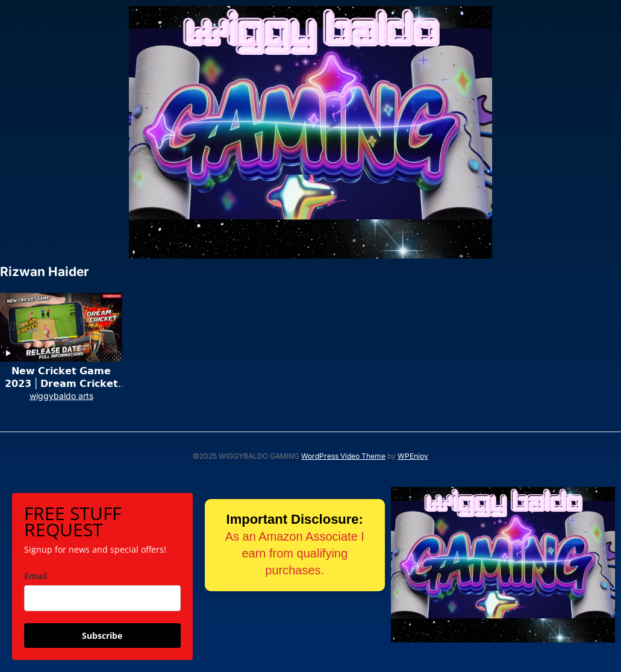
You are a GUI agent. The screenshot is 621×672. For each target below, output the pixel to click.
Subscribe (102, 636)
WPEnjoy (413, 456)
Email (36, 576)
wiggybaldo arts (61, 396)
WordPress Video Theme (343, 456)
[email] (102, 598)
